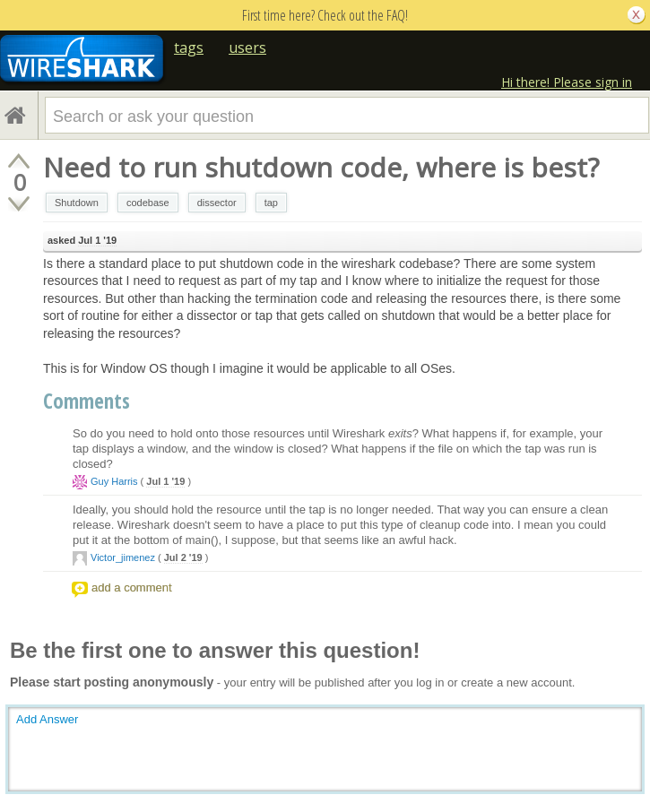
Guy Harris (114, 481)
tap (271, 203)
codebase (148, 203)
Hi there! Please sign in (567, 82)
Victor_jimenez (123, 557)
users (247, 48)
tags (189, 48)
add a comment (132, 587)
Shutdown (77, 203)
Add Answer (47, 719)
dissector (217, 203)
